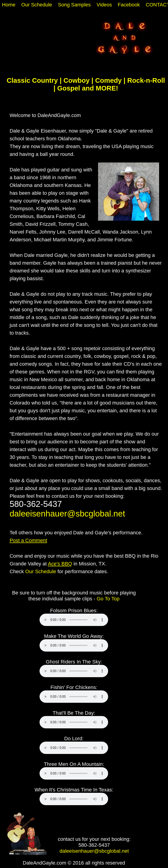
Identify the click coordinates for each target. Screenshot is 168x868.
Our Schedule (37, 5)
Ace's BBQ (60, 564)
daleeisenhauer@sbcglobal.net (67, 514)
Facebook (129, 5)
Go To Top (108, 599)
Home (9, 5)
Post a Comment (28, 540)
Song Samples (74, 5)
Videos (104, 5)
